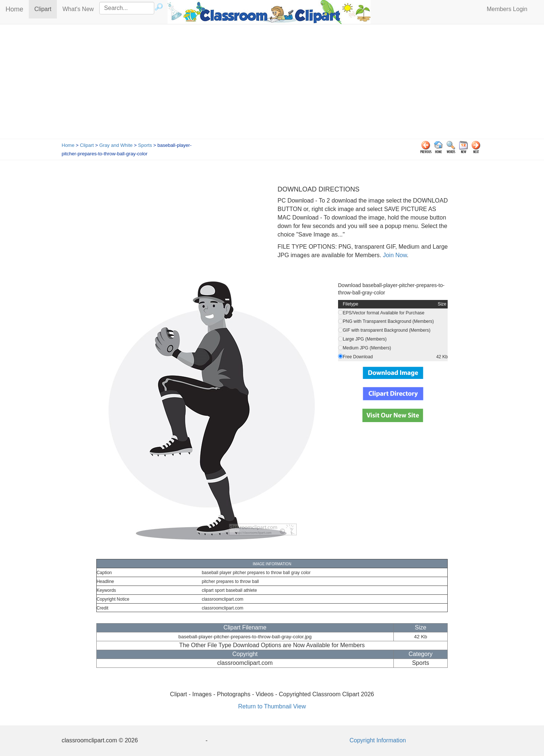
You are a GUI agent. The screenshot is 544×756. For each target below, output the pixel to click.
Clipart (46, 9)
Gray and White (116, 145)
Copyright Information (378, 740)
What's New (78, 9)
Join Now (394, 255)
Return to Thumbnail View (272, 706)
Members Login (507, 9)
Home (14, 9)
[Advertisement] (272, 83)
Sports (145, 145)
